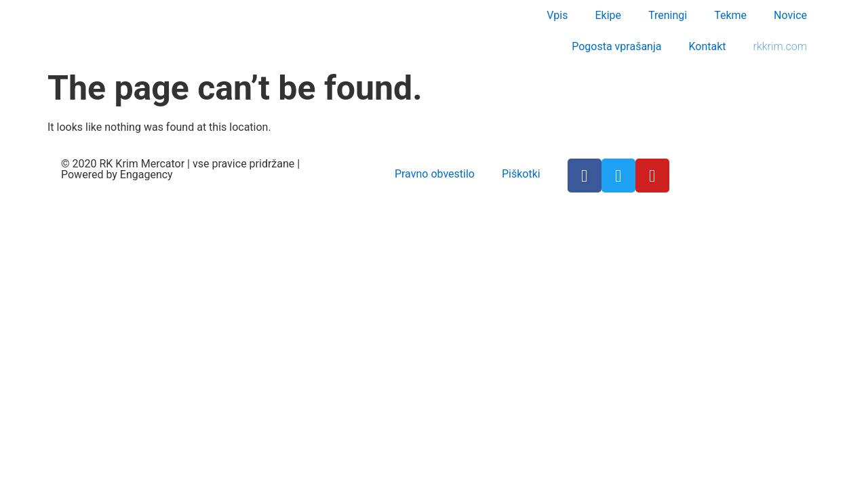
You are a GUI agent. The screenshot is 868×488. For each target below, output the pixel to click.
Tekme (730, 15)
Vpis (557, 15)
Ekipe (608, 15)
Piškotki (521, 174)
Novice (790, 15)
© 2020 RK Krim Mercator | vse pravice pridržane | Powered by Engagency (180, 169)
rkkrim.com (780, 46)
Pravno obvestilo (435, 174)
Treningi (668, 15)
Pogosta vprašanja (616, 46)
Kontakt (707, 46)
